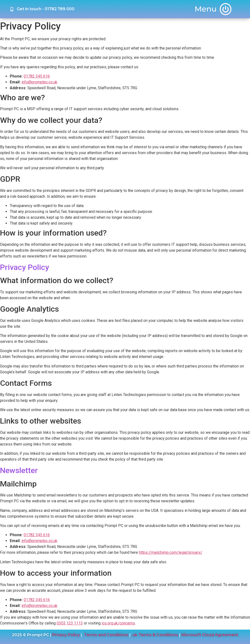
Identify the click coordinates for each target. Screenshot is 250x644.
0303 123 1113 (70, 623)
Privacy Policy (66, 635)
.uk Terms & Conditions (155, 635)
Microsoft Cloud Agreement (210, 635)
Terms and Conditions (106, 635)
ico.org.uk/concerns (118, 623)
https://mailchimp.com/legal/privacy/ (171, 552)
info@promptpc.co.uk (39, 82)
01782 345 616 (37, 76)
